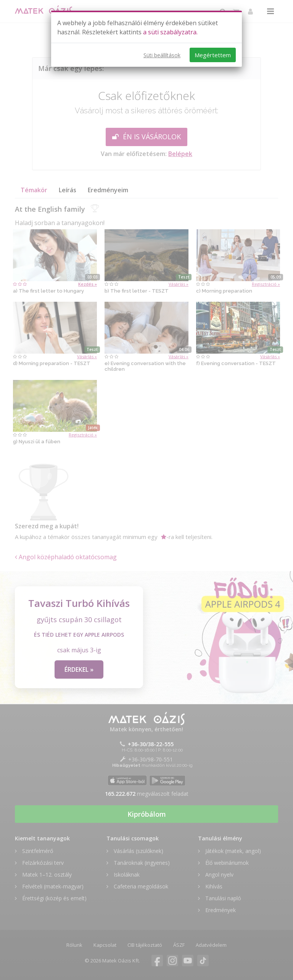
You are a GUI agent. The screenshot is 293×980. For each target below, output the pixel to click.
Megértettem (213, 55)
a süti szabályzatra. (170, 32)
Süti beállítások (162, 55)
